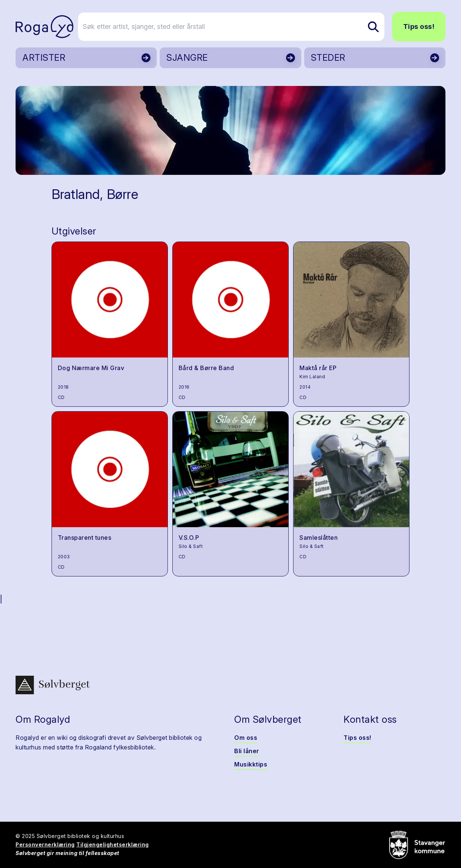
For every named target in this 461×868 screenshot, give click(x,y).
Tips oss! (419, 26)
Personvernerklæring (45, 844)
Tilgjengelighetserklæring (113, 844)
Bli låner (247, 751)
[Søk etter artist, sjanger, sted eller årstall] (234, 27)
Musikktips (251, 764)
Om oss (246, 738)
